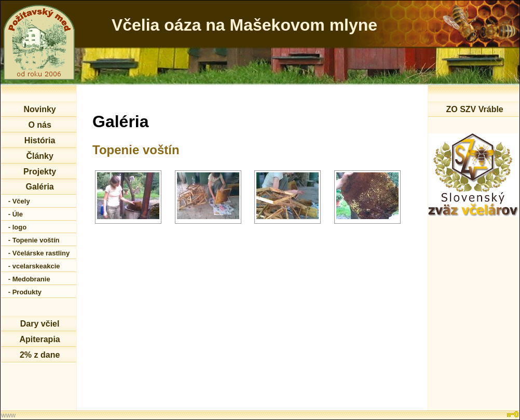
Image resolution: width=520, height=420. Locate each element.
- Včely (19, 201)
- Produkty (25, 292)
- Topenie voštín (34, 240)
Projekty (40, 172)
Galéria (39, 187)
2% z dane (40, 355)
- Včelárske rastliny (39, 253)
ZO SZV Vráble (474, 109)
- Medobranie (29, 279)
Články (39, 156)
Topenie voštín (136, 150)
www (8, 415)
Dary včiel (40, 324)
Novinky (39, 109)
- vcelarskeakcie (34, 266)
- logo (17, 227)
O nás (39, 125)
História (40, 140)
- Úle (16, 214)
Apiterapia (39, 339)
